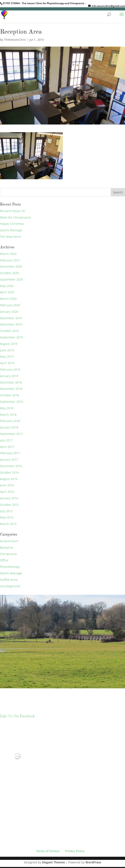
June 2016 (7, 485)
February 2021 (10, 260)
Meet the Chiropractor (16, 217)
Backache (7, 547)
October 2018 (9, 395)
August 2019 (9, 344)
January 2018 (9, 427)
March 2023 (8, 254)
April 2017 (7, 447)
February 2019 (10, 369)
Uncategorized (10, 586)
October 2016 (9, 472)
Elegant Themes (53, 862)
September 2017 (12, 434)
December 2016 (11, 466)
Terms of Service (48, 851)
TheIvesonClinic (15, 40)
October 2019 (9, 331)
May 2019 (7, 356)
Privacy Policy (75, 851)
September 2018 (12, 402)
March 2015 (8, 524)
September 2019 (12, 337)
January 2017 (9, 459)
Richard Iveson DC (13, 211)
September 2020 (12, 279)
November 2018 (11, 389)
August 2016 (9, 479)
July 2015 (6, 511)
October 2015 (9, 505)
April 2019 (7, 363)
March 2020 (8, 299)
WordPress (93, 862)
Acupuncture (9, 541)
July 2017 (6, 440)
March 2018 (8, 415)
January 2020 (9, 312)
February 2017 (10, 453)
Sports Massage (11, 230)
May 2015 (7, 517)
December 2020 (11, 266)
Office (4, 560)
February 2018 (10, 421)
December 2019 (11, 318)
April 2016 (7, 492)
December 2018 (11, 382)
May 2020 (7, 286)
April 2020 (7, 292)
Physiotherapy (10, 567)
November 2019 (11, 324)
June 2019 (7, 350)
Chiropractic (9, 554)
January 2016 (9, 498)
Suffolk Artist (9, 580)
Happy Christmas (12, 224)
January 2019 (9, 376)
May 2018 (7, 408)
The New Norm (11, 237)
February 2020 (10, 305)
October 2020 (9, 273)
